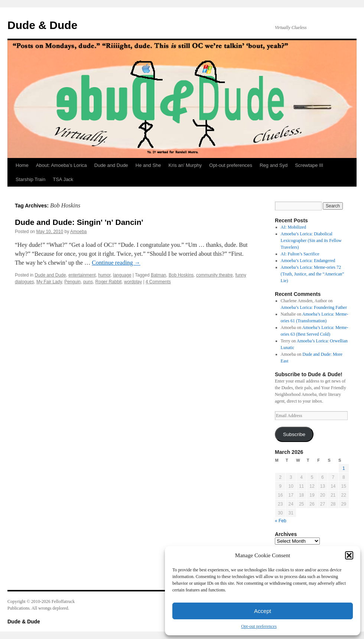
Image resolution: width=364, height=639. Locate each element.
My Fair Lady (49, 282)
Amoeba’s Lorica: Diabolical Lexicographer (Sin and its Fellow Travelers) (311, 241)
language (122, 275)
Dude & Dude (42, 25)
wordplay (133, 282)
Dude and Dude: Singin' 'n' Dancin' (79, 222)
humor (104, 275)
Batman (158, 275)
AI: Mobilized (293, 227)
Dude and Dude (111, 165)
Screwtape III (309, 165)
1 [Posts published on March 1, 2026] (344, 468)
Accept (263, 611)
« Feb (281, 521)
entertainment (82, 275)
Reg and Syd (274, 165)
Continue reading (116, 263)
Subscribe (294, 434)
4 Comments (158, 282)
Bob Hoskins (181, 275)
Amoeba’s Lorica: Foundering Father (314, 307)
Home (22, 165)
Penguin (72, 282)
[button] (349, 555)
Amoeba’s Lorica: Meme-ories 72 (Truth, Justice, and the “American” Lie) (313, 274)
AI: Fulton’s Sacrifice (300, 254)
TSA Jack (63, 179)
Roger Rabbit (109, 282)
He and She (148, 165)
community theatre (214, 275)
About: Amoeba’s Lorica (61, 165)
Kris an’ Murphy (185, 165)
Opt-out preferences (259, 626)
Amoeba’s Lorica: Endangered (308, 261)
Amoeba (79, 232)
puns (88, 282)
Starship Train (30, 179)
